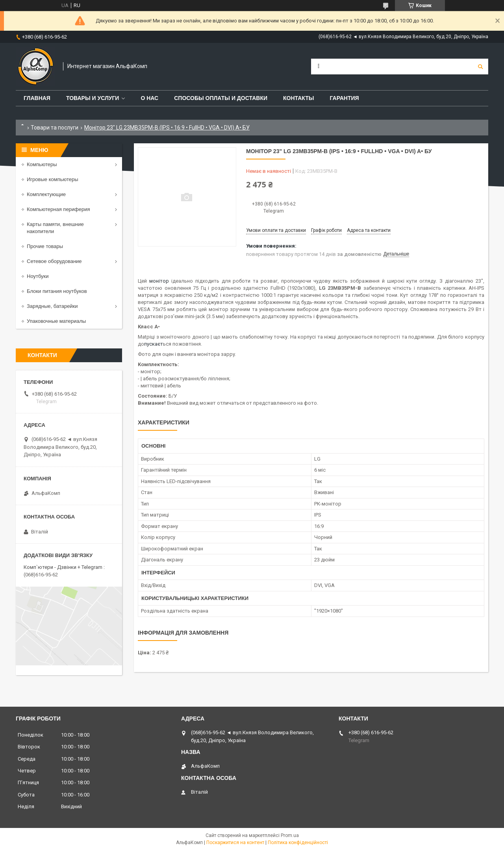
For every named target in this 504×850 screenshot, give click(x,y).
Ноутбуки (38, 276)
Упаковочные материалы (56, 321)
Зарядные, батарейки (52, 306)
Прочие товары (45, 246)
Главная (37, 98)
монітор (159, 281)
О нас (149, 98)
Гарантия (344, 98)
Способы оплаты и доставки (221, 98)
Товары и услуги (93, 98)
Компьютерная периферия (58, 209)
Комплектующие (46, 194)
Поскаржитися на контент (235, 843)
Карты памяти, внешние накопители (55, 228)
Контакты (298, 98)
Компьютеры (42, 164)
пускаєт (154, 344)
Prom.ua (290, 835)
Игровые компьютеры (53, 179)
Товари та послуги (55, 128)
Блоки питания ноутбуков (57, 291)
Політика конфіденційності (298, 843)
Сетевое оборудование (54, 261)
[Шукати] (480, 67)
